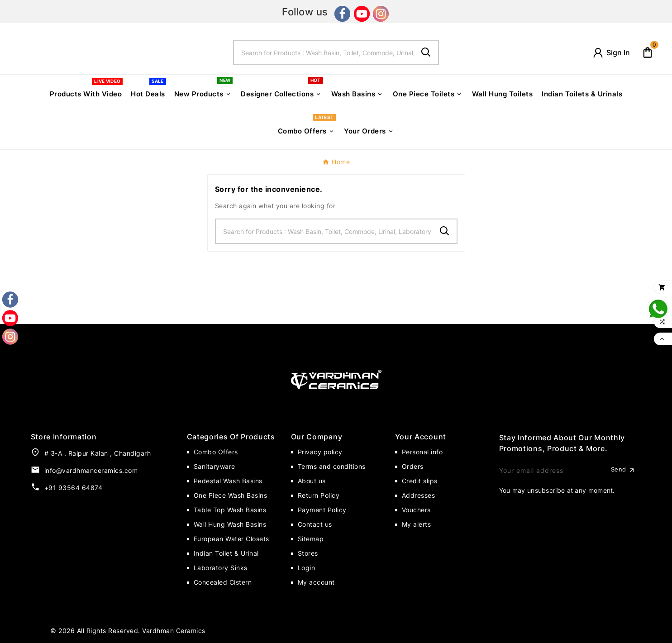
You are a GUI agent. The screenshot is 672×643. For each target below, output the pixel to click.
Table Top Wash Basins (230, 510)
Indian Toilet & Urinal (226, 553)
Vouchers (416, 510)
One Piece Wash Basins (231, 495)
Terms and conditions (332, 466)
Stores (308, 553)
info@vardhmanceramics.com (91, 470)
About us (312, 481)
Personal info (422, 452)
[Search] (324, 52)
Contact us (315, 524)
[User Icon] (611, 53)
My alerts (417, 524)
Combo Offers (216, 452)
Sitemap (311, 539)
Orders (413, 466)
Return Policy (319, 495)
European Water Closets (231, 539)
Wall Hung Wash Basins (230, 524)
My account (316, 582)
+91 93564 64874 (74, 488)
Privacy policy (320, 452)
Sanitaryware (214, 466)
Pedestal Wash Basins (228, 481)
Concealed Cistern (223, 582)
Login (307, 568)
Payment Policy (322, 510)
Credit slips (420, 481)
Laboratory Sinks (221, 568)
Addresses (419, 495)
